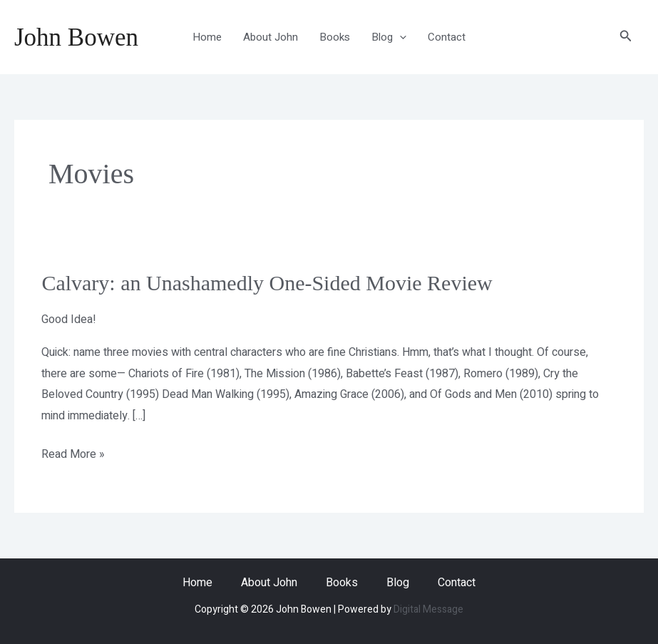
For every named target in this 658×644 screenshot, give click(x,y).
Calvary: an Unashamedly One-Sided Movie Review (267, 283)
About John (271, 37)
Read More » (73, 454)
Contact (447, 37)
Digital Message (428, 609)
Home (207, 37)
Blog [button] (389, 37)
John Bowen (76, 37)
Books (335, 37)
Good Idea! (69, 320)
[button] (400, 37)
